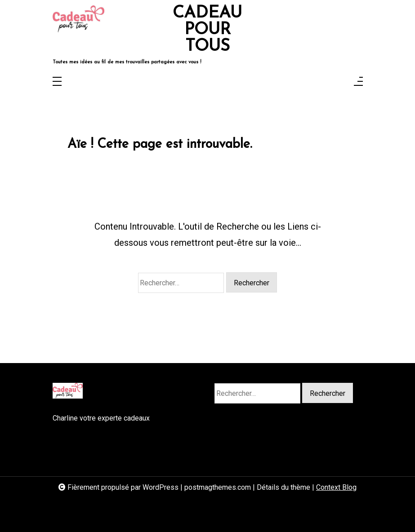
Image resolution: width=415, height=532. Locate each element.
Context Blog (336, 487)
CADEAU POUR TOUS (207, 30)
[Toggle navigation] (57, 82)
